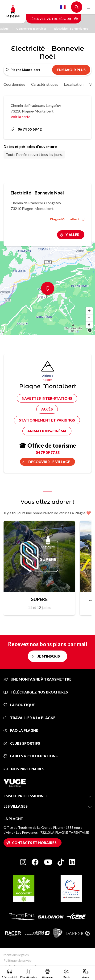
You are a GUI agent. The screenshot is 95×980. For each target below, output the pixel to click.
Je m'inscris (49, 656)
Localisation (74, 84)
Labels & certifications (31, 756)
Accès (47, 409)
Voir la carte (20, 117)
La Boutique (19, 705)
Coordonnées (14, 84)
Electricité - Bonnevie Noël (72, 29)
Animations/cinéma (47, 431)
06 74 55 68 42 (26, 129)
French (63, 7)
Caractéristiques (45, 84)
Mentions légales (16, 955)
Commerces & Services (34, 29)
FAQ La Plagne (21, 730)
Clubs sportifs (22, 743)
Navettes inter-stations (47, 398)
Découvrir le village (49, 462)
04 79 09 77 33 (48, 452)
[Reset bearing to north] (89, 325)
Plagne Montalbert (67, 219)
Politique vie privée (18, 960)
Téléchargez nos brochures (36, 692)
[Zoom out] (89, 318)
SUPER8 (39, 599)
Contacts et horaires (34, 843)
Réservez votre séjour (54, 19)
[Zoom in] (89, 311)
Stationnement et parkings (47, 420)
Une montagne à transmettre (37, 679)
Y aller (72, 235)
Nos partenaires (24, 769)
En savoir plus (71, 70)
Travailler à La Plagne (29, 718)
